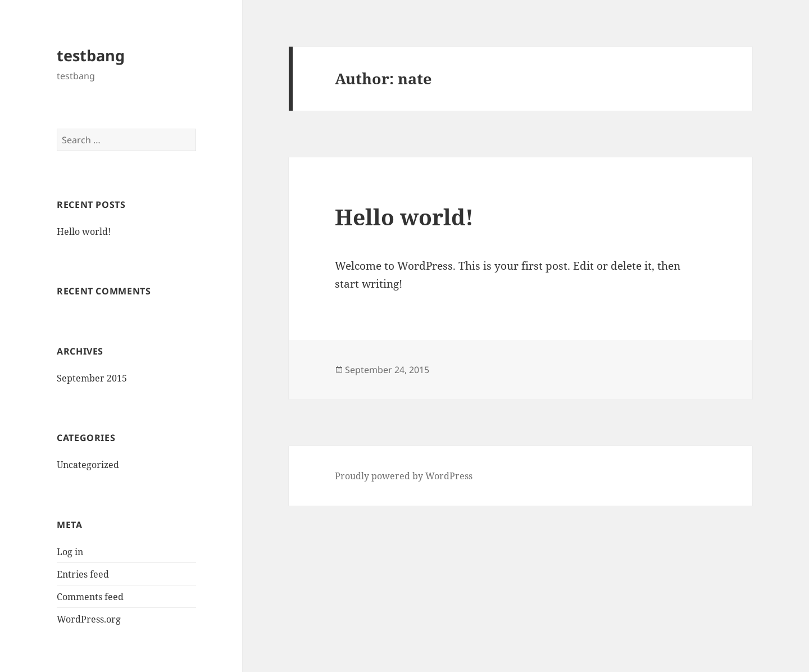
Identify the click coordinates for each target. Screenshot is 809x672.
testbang (91, 55)
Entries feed (83, 574)
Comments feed (90, 597)
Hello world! (84, 231)
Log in (70, 552)
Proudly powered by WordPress (404, 476)
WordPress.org (89, 619)
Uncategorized (88, 465)
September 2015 (92, 378)
